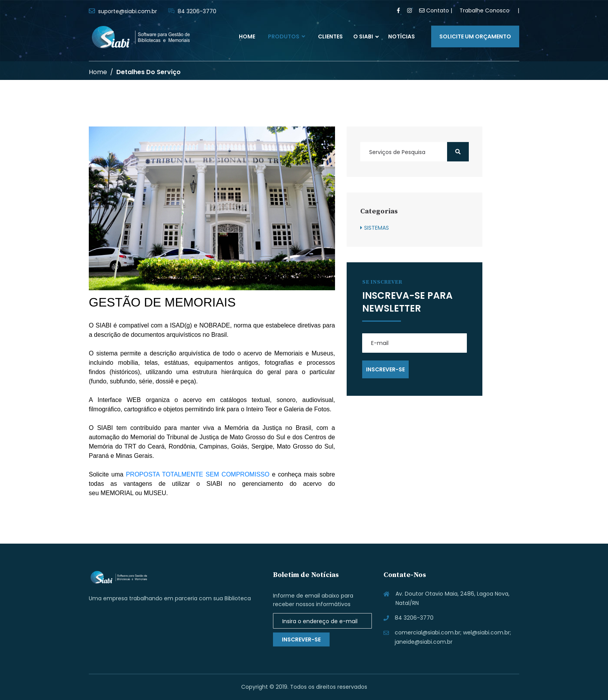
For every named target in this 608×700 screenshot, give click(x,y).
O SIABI (363, 36)
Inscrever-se (301, 639)
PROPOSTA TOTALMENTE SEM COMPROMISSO (198, 474)
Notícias (402, 36)
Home (247, 36)
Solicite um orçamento (475, 36)
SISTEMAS (377, 228)
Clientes (330, 36)
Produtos (287, 36)
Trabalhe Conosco (484, 10)
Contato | (436, 10)
